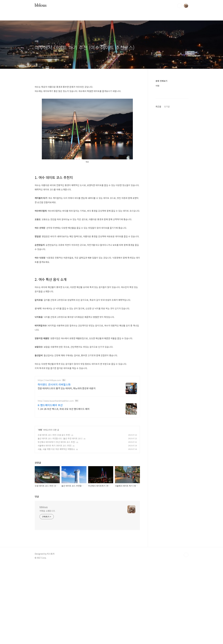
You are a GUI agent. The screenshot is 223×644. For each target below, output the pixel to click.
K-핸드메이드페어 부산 (50, 485)
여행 (40, 509)
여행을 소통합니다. (47, 590)
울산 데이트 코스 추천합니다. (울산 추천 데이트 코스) (60, 518)
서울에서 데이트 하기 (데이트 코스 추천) (55, 525)
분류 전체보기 (161, 81)
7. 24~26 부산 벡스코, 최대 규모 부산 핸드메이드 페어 (64, 488)
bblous (41, 6)
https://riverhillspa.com (49, 460)
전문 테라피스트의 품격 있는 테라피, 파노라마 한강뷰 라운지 (67, 468)
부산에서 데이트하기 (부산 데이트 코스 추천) (56, 522)
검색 (179, 6)
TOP (186, 634)
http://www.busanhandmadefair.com (56, 480)
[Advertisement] (87, 102)
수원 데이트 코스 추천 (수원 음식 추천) (54, 514)
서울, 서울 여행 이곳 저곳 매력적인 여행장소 (56, 529)
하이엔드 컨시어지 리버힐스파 (54, 464)
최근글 (158, 192)
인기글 (167, 192)
